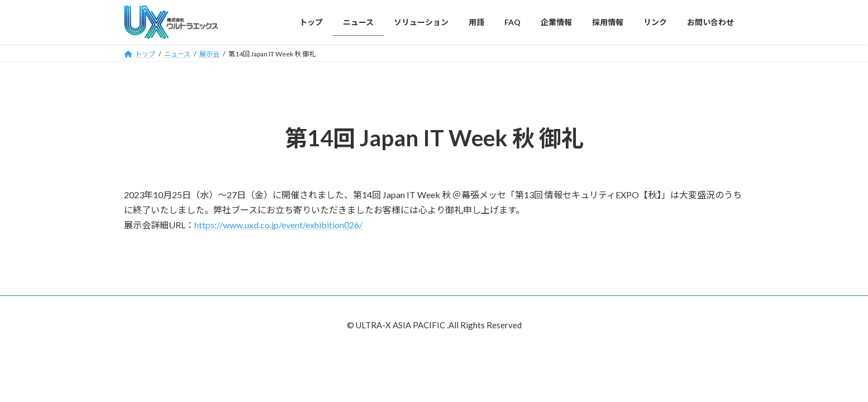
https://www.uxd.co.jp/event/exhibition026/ (278, 225)
